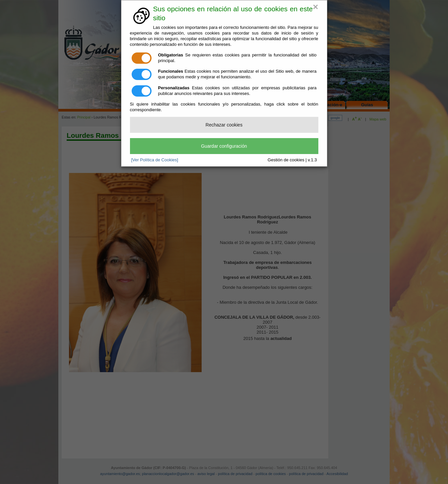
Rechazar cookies (224, 125)
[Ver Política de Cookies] (155, 160)
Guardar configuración (224, 146)
